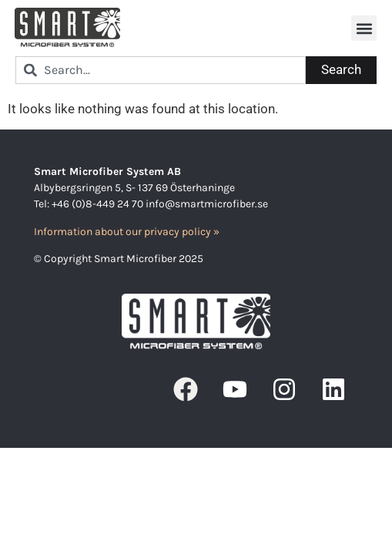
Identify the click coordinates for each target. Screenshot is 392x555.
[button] (364, 28)
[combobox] (161, 70)
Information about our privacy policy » (127, 232)
